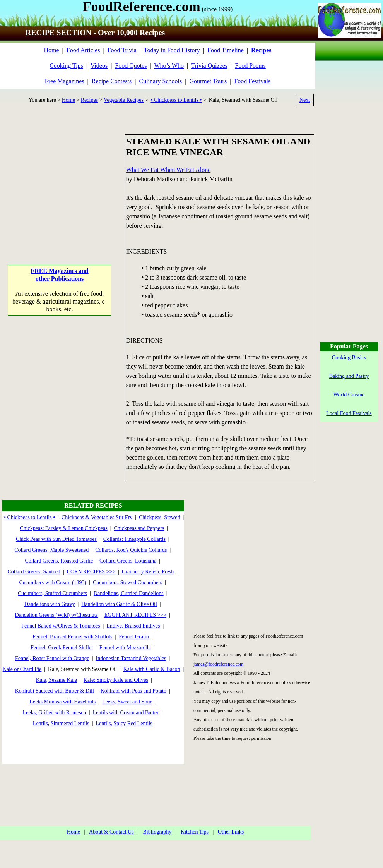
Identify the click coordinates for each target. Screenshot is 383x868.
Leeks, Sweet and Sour (127, 702)
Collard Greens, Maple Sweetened (51, 550)
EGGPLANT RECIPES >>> (135, 615)
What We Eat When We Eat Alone (168, 170)
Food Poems (250, 66)
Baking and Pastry (349, 376)
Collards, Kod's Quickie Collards (131, 550)
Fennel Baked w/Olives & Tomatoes (61, 626)
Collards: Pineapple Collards (134, 539)
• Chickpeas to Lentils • (176, 100)
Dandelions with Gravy (50, 604)
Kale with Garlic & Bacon (152, 669)
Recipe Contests (112, 81)
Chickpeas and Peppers (139, 528)
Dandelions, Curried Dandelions (129, 593)
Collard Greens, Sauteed (34, 572)
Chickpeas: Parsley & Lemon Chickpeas (63, 528)
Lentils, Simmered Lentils (61, 723)
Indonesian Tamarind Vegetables (131, 658)
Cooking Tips (66, 66)
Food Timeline (226, 50)
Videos (99, 66)
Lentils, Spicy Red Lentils (124, 723)
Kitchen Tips (195, 832)
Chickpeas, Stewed (160, 517)
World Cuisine (349, 395)
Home (51, 50)
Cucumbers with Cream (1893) (53, 582)
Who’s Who (169, 66)
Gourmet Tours (208, 81)
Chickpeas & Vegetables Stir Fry (97, 517)
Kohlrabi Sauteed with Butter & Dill (55, 691)
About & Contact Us (111, 832)
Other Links (231, 832)
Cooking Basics (349, 358)
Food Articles (83, 50)
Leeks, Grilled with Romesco (55, 713)
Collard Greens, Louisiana (128, 561)
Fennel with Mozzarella (125, 648)
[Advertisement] (60, 183)
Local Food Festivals (349, 413)
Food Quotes (131, 66)
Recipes (89, 100)
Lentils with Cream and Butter (126, 713)
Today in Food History (172, 50)
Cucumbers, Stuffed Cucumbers (52, 593)
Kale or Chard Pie (22, 669)
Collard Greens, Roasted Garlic (59, 561)
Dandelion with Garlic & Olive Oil (119, 604)
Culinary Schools (161, 81)
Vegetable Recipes (124, 100)
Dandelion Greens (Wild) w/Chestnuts (56, 615)
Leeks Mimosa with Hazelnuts (62, 702)
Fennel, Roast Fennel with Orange (52, 658)
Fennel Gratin (134, 637)
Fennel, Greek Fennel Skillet (62, 648)
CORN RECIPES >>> (91, 572)
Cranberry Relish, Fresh (148, 572)
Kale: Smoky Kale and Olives (116, 680)
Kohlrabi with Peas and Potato (133, 691)
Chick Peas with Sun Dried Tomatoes (56, 539)
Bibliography (157, 832)
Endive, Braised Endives (133, 626)
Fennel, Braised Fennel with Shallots (72, 637)
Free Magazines (65, 81)
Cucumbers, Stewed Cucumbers (127, 582)
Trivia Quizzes (209, 66)
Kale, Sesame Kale (56, 680)
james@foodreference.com (218, 664)
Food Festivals (252, 81)
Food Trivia (122, 50)
